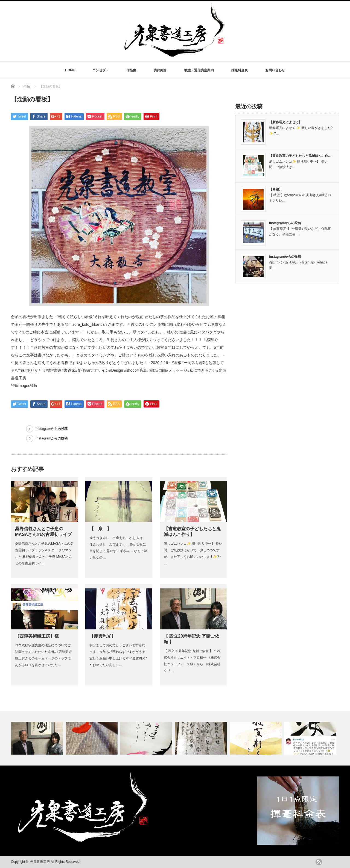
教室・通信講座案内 (199, 70)
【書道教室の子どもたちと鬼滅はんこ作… (300, 156)
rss (319, 862)
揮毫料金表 (240, 70)
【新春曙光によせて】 (285, 122)
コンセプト (101, 70)
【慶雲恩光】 (103, 636)
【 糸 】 (100, 529)
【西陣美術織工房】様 (37, 636)
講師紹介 (160, 70)
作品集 (131, 70)
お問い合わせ (275, 70)
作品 (27, 86)
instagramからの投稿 (52, 429)
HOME (70, 70)
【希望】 (276, 189)
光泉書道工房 (40, 862)
